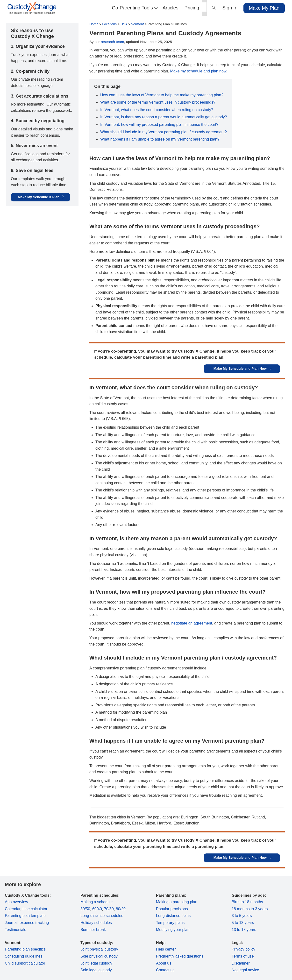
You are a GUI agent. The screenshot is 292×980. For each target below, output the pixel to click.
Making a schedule (96, 902)
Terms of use (243, 956)
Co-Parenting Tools (134, 8)
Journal (11, 923)
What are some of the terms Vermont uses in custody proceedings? (158, 102)
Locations (109, 24)
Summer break (93, 930)
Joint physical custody (99, 949)
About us (164, 963)
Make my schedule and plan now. (199, 71)
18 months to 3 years (250, 909)
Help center (166, 949)
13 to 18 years (244, 930)
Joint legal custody (96, 963)
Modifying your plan (173, 930)
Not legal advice (245, 970)
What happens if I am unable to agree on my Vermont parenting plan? (160, 139)
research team (113, 42)
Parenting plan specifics (25, 949)
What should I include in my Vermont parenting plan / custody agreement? (164, 132)
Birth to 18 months (247, 902)
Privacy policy (243, 949)
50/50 (85, 909)
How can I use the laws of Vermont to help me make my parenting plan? (162, 95)
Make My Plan (264, 8)
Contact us (165, 970)
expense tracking (34, 923)
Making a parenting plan (177, 902)
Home (94, 24)
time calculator (35, 909)
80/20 (121, 909)
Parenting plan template (25, 916)
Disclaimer (241, 963)
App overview (16, 902)
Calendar (13, 909)
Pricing (192, 8)
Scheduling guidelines (24, 956)
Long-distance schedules (102, 916)
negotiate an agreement (192, 623)
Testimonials (15, 930)
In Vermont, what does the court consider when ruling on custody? (157, 110)
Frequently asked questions (180, 956)
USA (124, 24)
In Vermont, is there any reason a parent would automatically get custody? (164, 117)
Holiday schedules (96, 923)
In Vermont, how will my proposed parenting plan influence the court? (159, 124)
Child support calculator (25, 963)
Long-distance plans (173, 916)
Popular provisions (172, 909)
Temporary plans (170, 923)
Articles (171, 8)
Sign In (230, 8)
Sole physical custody (99, 956)
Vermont (137, 24)
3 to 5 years (242, 916)
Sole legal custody (96, 970)
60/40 (97, 909)
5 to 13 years (243, 923)
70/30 (109, 909)
